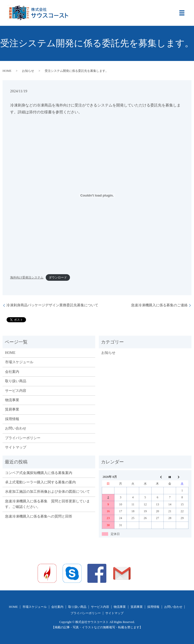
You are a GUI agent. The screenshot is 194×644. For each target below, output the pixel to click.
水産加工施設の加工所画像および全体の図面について (47, 492)
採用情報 (12, 419)
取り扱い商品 (16, 381)
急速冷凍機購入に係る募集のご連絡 (159, 305)
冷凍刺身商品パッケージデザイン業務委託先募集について (52, 305)
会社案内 (12, 372)
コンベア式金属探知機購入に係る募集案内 (39, 473)
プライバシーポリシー (23, 438)
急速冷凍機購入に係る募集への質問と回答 (39, 516)
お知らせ (28, 71)
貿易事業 (12, 409)
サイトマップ (16, 447)
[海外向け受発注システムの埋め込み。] (97, 195)
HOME (7, 71)
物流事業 (12, 400)
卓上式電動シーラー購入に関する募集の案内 (40, 482)
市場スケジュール (19, 362)
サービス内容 (16, 391)
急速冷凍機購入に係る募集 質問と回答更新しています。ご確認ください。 (47, 504)
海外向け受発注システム (27, 277)
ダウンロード (58, 277)
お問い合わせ (16, 428)
